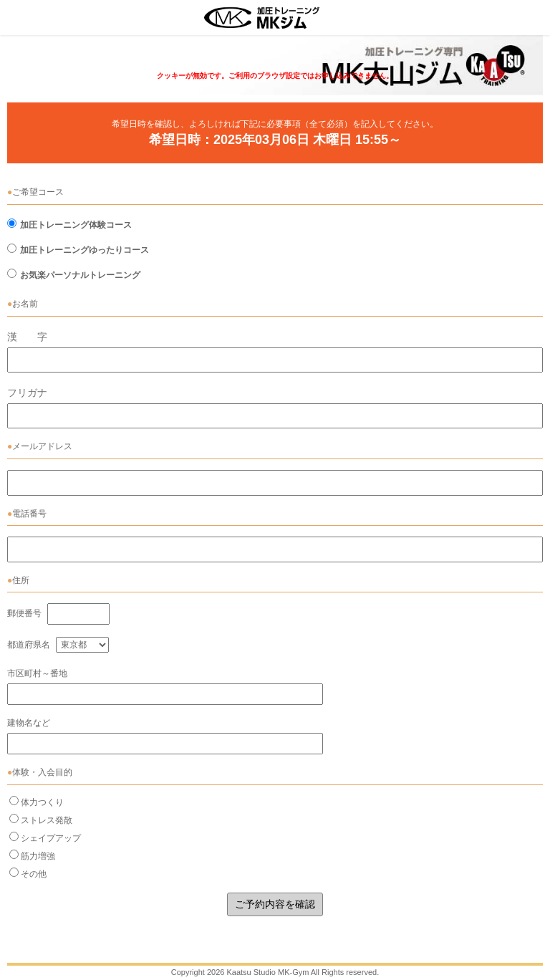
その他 (34, 874)
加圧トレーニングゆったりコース (85, 250)
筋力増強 (38, 856)
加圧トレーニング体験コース (76, 225)
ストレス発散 (47, 820)
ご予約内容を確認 (275, 904)
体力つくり (42, 802)
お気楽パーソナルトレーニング (80, 275)
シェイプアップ (51, 838)
